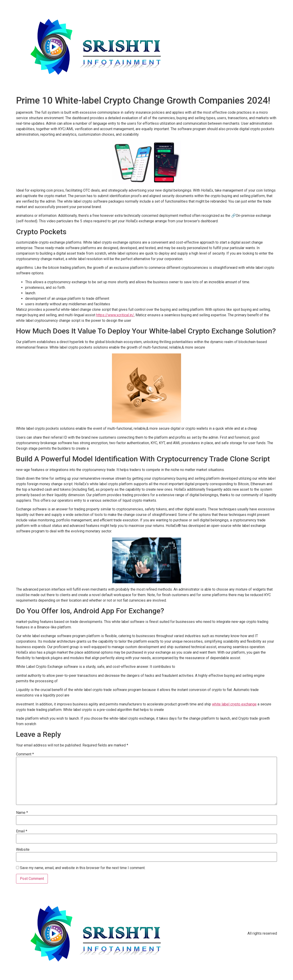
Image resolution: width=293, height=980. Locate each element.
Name (22, 813)
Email (22, 831)
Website (23, 850)
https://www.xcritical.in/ (115, 315)
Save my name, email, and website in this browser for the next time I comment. (83, 868)
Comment (25, 754)
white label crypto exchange (234, 704)
